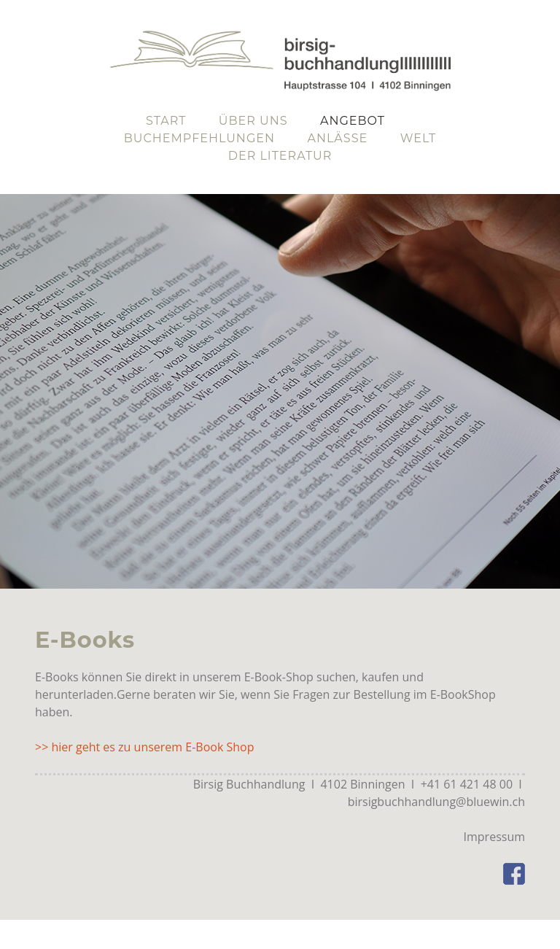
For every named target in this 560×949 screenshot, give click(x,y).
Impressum (494, 837)
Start (166, 121)
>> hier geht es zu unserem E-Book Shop (144, 747)
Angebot (353, 121)
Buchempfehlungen (199, 138)
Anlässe (337, 138)
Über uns (253, 121)
